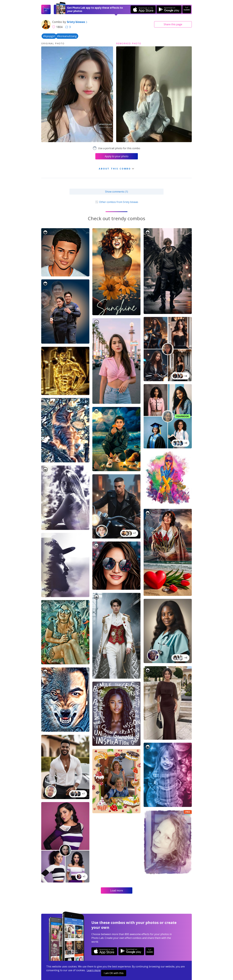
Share (173, 24)
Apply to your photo (117, 156)
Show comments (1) (116, 192)
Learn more (94, 970)
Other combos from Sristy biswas (116, 202)
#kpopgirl (49, 36)
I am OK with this (114, 973)
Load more (117, 890)
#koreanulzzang (67, 36)
